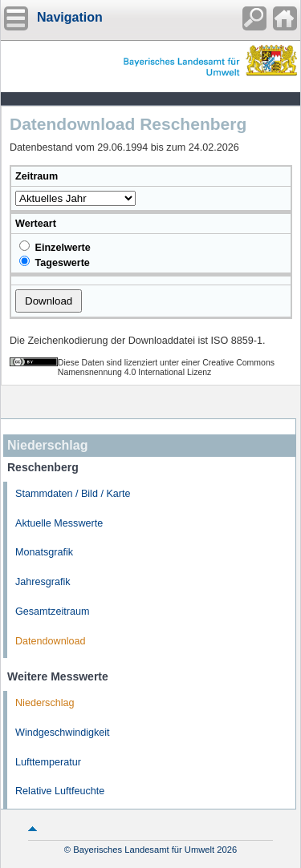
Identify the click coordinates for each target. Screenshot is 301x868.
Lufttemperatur (48, 762)
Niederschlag (45, 703)
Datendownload (51, 641)
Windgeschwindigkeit (63, 733)
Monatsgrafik (44, 552)
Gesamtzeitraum (52, 612)
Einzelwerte (55, 247)
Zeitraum (37, 176)
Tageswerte (55, 262)
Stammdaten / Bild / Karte (73, 494)
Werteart (36, 224)
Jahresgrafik (43, 582)
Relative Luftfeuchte (60, 791)
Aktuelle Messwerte (59, 523)
